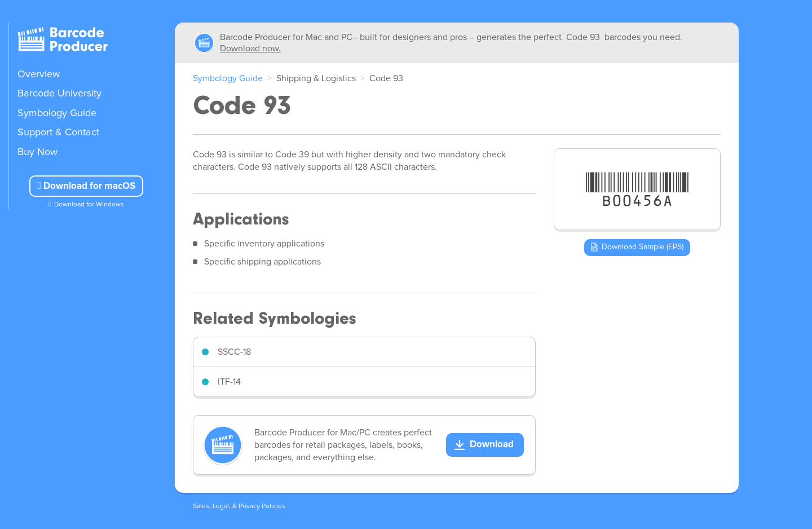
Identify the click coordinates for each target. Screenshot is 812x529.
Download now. (250, 49)
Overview (39, 74)
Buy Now (37, 152)
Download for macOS (86, 186)
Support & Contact (58, 133)
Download (492, 445)
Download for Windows (89, 205)
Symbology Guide (57, 113)
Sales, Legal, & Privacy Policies (239, 506)
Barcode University (59, 94)
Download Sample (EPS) (643, 247)
